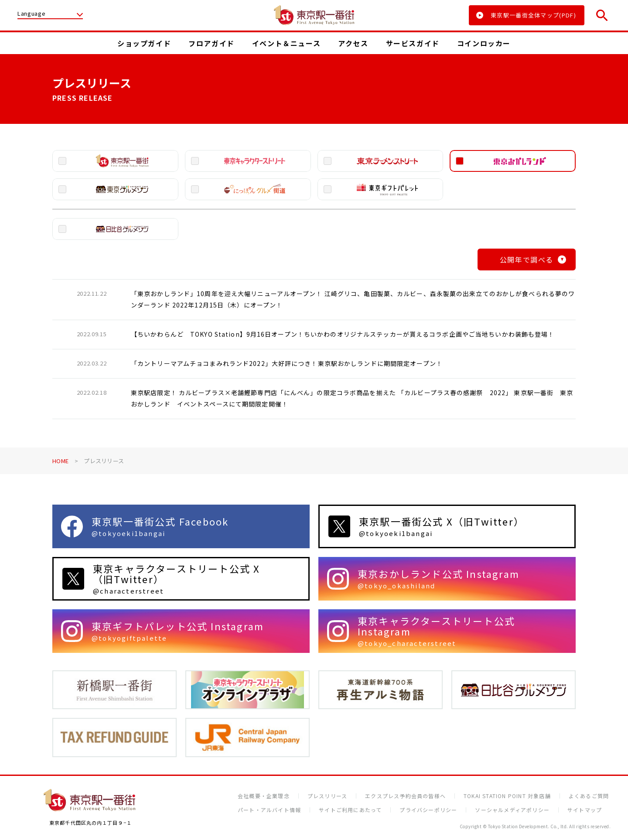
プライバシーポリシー (428, 810)
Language (31, 14)
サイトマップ (585, 810)
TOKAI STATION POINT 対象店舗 (507, 796)
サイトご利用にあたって (350, 810)
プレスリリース (327, 796)
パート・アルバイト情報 (269, 810)
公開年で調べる (533, 260)
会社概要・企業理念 (264, 796)
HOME (60, 461)
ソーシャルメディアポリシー (512, 810)
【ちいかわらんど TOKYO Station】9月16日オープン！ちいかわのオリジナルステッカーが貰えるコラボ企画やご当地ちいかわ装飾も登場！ (343, 334)
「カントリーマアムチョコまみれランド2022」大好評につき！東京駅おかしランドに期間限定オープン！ (287, 363)
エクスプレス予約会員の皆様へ (405, 796)
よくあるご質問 (589, 796)
